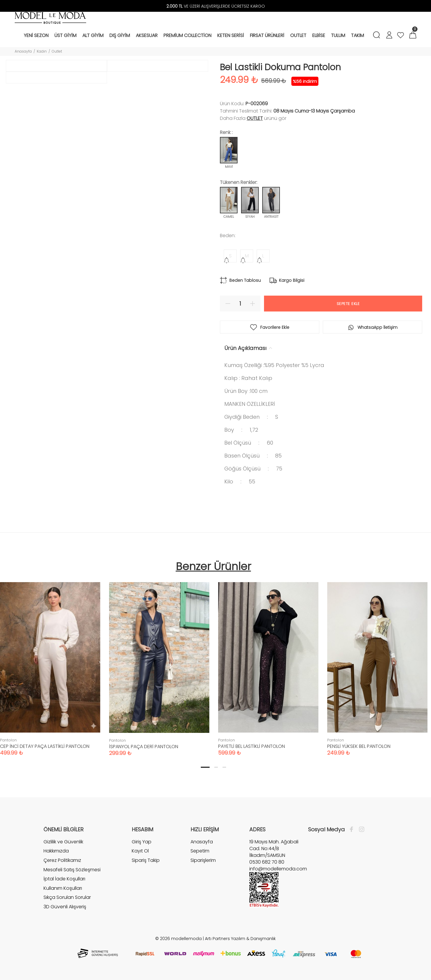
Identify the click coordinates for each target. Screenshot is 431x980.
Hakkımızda (56, 851)
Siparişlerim (203, 860)
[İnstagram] (360, 830)
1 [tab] (205, 767)
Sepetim (200, 851)
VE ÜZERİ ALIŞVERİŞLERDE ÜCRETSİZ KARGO (216, 6)
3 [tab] (224, 767)
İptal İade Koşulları (64, 879)
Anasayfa (23, 51)
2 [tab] (216, 767)
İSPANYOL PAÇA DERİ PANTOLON (144, 747)
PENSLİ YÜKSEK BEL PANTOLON (359, 746)
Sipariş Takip (146, 860)
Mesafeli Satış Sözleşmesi (72, 870)
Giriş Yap (142, 842)
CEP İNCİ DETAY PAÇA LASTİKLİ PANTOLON (45, 746)
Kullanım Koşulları (63, 888)
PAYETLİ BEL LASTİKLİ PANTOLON (252, 746)
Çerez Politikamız (62, 860)
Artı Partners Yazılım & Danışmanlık (240, 939)
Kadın (42, 51)
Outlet (57, 51)
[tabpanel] (159, 663)
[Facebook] (353, 830)
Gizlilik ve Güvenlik (63, 842)
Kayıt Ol (140, 851)
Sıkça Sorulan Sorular (67, 897)
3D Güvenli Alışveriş (65, 907)
